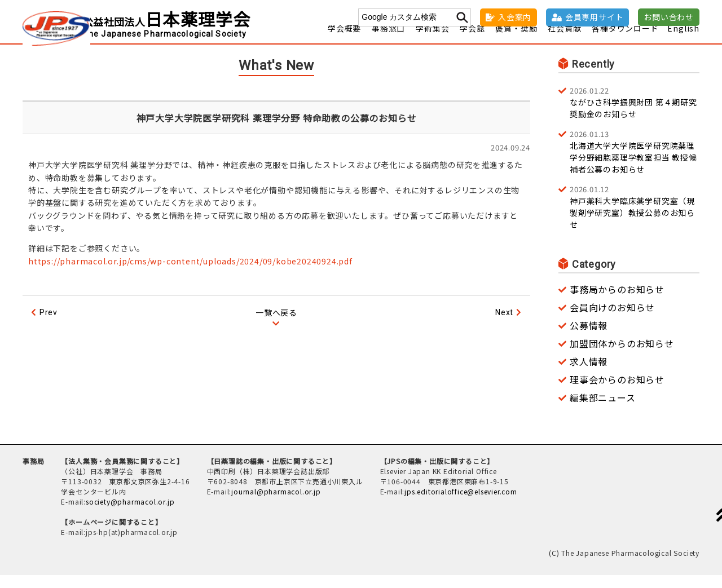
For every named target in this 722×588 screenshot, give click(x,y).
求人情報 (589, 374)
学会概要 (344, 41)
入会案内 (515, 17)
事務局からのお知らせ (617, 302)
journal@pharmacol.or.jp (276, 504)
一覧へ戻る (276, 325)
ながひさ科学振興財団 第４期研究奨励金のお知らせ (635, 115)
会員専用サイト (595, 17)
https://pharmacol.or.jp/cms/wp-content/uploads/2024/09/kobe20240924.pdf (190, 274)
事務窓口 (388, 41)
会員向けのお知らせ (612, 320)
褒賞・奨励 (516, 41)
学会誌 (472, 41)
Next (504, 325)
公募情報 (589, 338)
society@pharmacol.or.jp (130, 514)
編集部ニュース (603, 410)
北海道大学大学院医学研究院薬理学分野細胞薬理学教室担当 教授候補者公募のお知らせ (635, 164)
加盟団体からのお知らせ (622, 356)
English (683, 41)
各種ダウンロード (625, 41)
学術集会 (432, 41)
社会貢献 (564, 41)
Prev (49, 325)
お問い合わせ (669, 17)
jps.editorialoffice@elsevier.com (461, 504)
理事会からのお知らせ (617, 392)
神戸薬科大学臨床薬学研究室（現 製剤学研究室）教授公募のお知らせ (635, 220)
